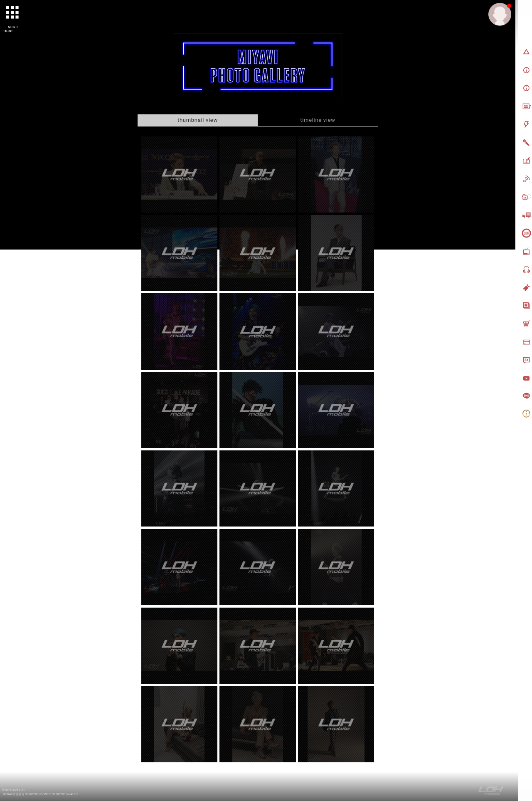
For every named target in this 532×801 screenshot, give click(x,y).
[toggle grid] (13, 13)
